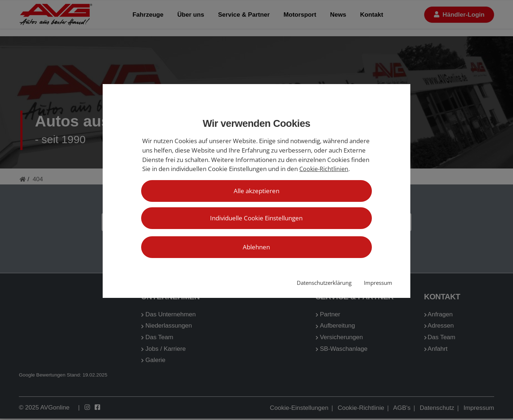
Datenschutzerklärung (324, 283)
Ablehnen (256, 247)
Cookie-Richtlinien (324, 169)
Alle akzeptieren (256, 191)
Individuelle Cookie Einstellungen (256, 218)
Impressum (378, 283)
